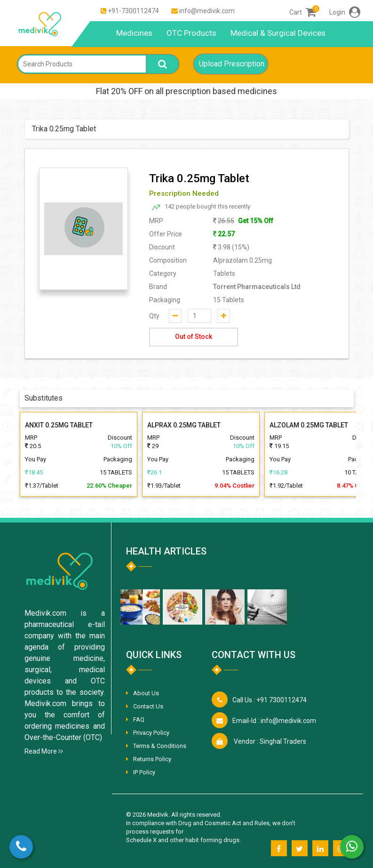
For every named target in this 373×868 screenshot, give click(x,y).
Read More (44, 751)
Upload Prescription (232, 64)
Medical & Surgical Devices (278, 33)
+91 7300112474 (270, 700)
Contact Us (148, 706)
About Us (146, 693)
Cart (303, 12)
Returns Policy (152, 759)
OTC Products (191, 33)
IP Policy (144, 772)
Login (345, 12)
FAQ (139, 719)
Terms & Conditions (160, 746)
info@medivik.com (207, 11)
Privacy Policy (151, 733)
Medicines (134, 33)
